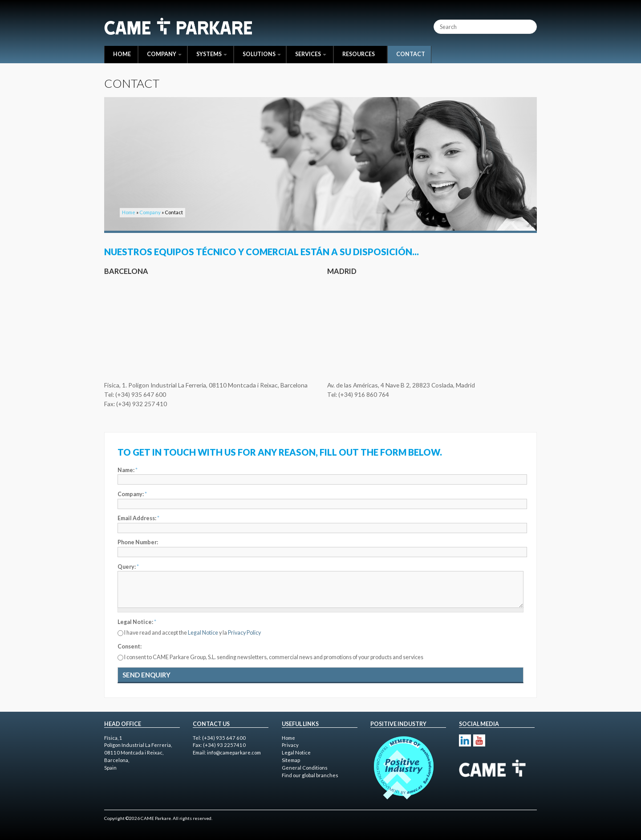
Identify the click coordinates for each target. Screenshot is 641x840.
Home (122, 54)
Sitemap (291, 760)
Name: (128, 470)
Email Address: (138, 518)
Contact (411, 54)
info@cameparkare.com (234, 752)
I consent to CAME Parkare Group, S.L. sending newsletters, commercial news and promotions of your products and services (274, 657)
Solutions (262, 54)
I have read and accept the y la (193, 633)
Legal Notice (203, 633)
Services (311, 54)
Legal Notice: (137, 622)
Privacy (290, 745)
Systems (212, 54)
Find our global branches (310, 775)
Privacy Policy (244, 633)
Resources (359, 54)
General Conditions (305, 768)
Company (164, 54)
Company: (132, 494)
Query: (128, 567)
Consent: (130, 646)
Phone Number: (138, 542)
